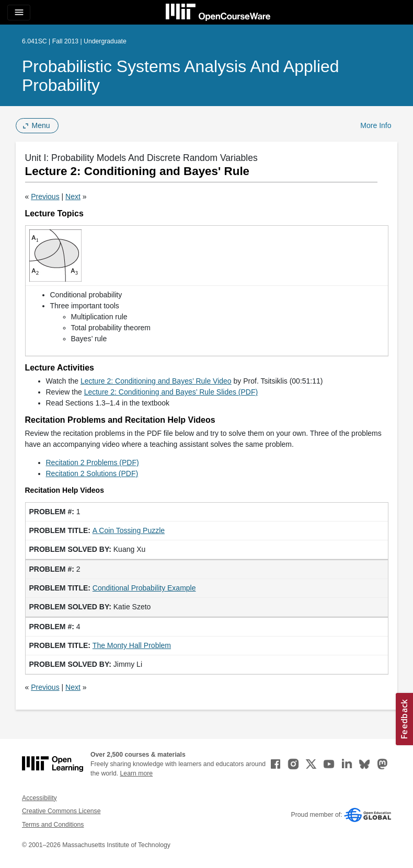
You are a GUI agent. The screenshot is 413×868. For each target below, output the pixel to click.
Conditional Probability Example (144, 588)
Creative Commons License (61, 811)
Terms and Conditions (53, 825)
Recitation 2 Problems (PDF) (93, 462)
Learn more (137, 773)
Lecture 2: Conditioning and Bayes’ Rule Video (156, 381)
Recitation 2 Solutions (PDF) (92, 473)
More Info (376, 125)
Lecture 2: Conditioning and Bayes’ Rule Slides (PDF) (171, 392)
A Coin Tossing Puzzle (129, 530)
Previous (45, 196)
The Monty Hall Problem (132, 645)
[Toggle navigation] (19, 13)
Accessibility (39, 798)
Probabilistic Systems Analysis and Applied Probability (181, 76)
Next (73, 196)
